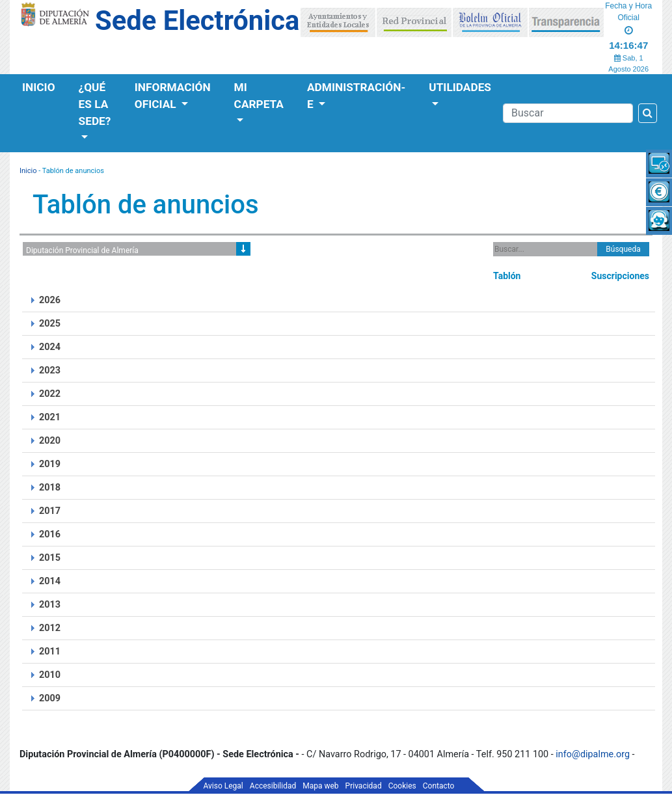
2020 (50, 441)
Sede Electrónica (197, 20)
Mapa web (320, 786)
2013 (50, 605)
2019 (50, 464)
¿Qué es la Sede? (95, 104)
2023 (50, 371)
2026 (50, 300)
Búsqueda (623, 249)
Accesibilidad (273, 786)
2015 (50, 558)
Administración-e (356, 96)
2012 (50, 628)
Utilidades (460, 87)
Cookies (402, 786)
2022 (50, 394)
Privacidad (364, 786)
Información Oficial (173, 96)
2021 (50, 417)
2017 (50, 511)
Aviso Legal (223, 786)
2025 (50, 324)
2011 (50, 652)
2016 (50, 534)
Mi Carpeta (259, 96)
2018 (50, 488)
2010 (50, 675)
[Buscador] (568, 113)
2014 (50, 581)
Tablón (507, 276)
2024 (50, 347)
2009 (50, 698)
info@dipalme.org (593, 754)
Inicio (39, 87)
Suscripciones (620, 276)
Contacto (439, 786)
